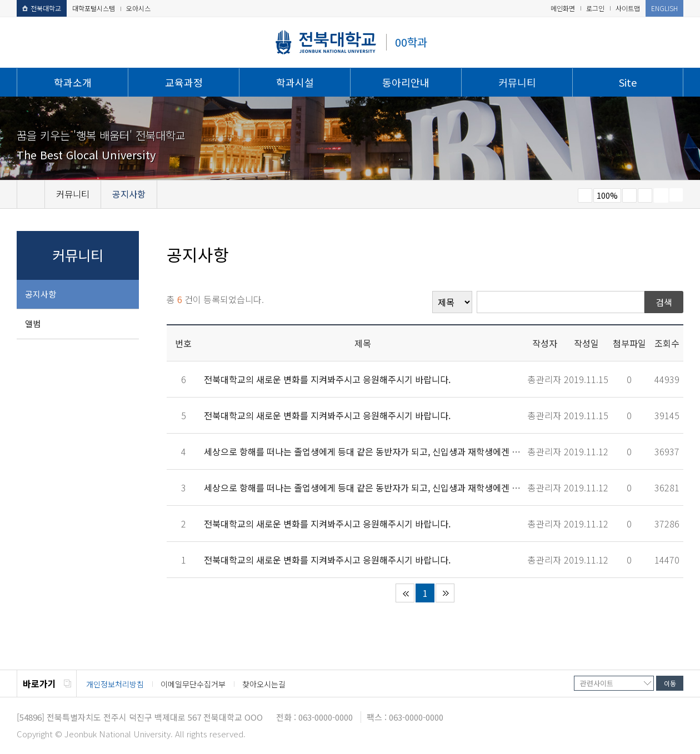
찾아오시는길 (264, 684)
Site (628, 82)
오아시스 (138, 8)
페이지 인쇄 (661, 195)
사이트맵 (628, 8)
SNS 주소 (676, 195)
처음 (405, 593)
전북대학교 (42, 8)
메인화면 (563, 8)
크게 (629, 195)
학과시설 (295, 82)
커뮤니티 (517, 82)
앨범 (33, 323)
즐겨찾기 (645, 195)
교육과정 (184, 82)
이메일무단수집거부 (193, 684)
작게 (585, 195)
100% (607, 195)
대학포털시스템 (94, 8)
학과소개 (73, 82)
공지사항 (41, 294)
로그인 (595, 8)
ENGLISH (664, 8)
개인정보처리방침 (115, 684)
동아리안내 (406, 82)
